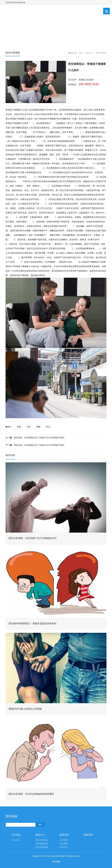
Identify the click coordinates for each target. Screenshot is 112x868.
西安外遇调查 (101, 53)
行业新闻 (64, 844)
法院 (29, 427)
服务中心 (89, 53)
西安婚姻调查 (42, 844)
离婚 (19, 427)
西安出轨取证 (42, 840)
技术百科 (64, 847)
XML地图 (56, 862)
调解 (38, 427)
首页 (81, 53)
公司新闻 (64, 840)
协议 (48, 427)
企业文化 (16, 840)
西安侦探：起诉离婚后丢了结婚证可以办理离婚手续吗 (35, 438)
